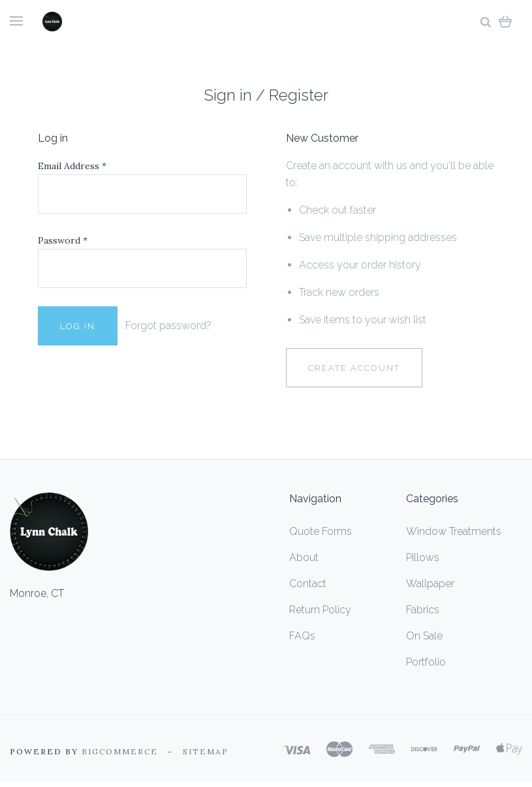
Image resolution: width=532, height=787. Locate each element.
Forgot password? (168, 326)
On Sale (424, 636)
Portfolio (426, 662)
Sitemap (206, 751)
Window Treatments (454, 531)
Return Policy (320, 610)
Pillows (423, 557)
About (304, 557)
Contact (308, 584)
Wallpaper (430, 584)
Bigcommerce (120, 751)
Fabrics (423, 610)
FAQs (302, 636)
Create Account (354, 368)
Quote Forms (321, 531)
